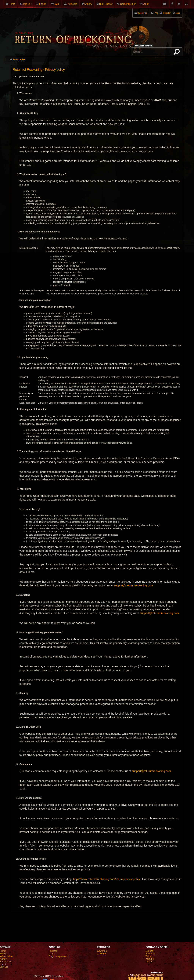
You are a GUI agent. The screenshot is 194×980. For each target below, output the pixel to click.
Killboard (72, 4)
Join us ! (27, 4)
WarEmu (101, 954)
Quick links (142, 13)
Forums (4, 954)
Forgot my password (59, 956)
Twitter (149, 956)
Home (12, 4)
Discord (149, 962)
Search (177, 53)
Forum (43, 4)
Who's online (6, 956)
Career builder (128, 4)
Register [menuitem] (167, 13)
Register (53, 951)
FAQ (156, 13)
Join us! (4, 967)
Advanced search (144, 46)
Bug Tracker (106, 4)
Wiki (57, 4)
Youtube (150, 959)
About (145, 4)
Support (149, 951)
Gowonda (102, 951)
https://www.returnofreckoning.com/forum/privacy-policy (107, 879)
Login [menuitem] (178, 13)
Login (51, 954)
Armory (88, 4)
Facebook (151, 954)
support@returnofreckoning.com (133, 585)
